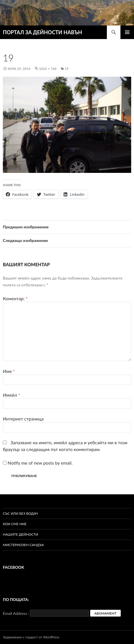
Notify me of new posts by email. (40, 463)
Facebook (13, 567)
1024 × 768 (48, 69)
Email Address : (16, 613)
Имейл (11, 395)
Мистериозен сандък (23, 545)
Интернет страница (23, 419)
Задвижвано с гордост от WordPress (31, 637)
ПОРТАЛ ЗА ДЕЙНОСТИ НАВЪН (42, 32)
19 (67, 69)
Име (9, 371)
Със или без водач (20, 513)
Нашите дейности (20, 534)
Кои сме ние (15, 524)
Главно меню (127, 32)
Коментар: (15, 298)
